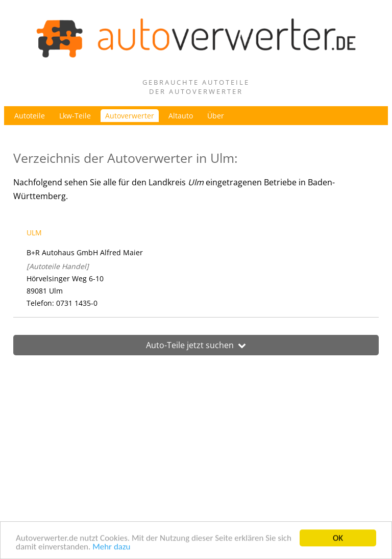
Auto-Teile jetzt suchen (196, 345)
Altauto (181, 116)
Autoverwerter (130, 116)
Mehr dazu (111, 548)
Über (216, 116)
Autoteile (30, 116)
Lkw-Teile (75, 116)
